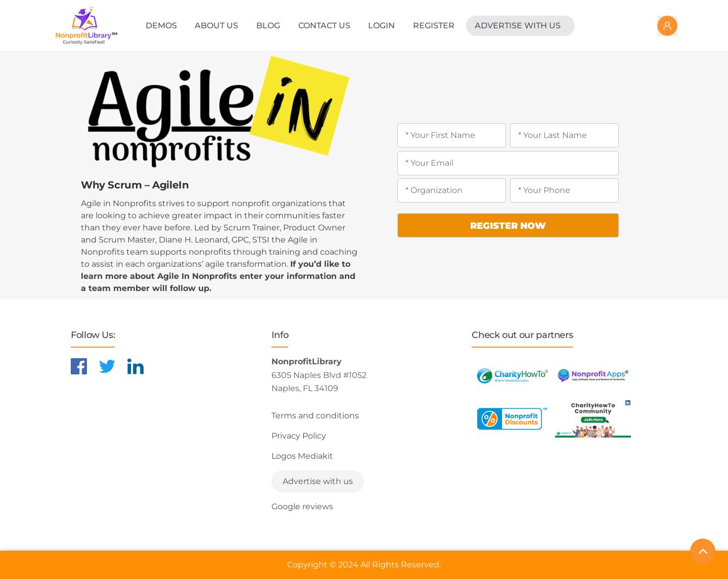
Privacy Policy (299, 436)
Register (434, 26)
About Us (216, 26)
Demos (161, 26)
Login (381, 26)
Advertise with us (518, 26)
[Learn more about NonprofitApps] (593, 376)
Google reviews (302, 506)
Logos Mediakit (302, 456)
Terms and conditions (315, 416)
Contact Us (324, 26)
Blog (268, 26)
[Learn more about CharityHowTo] (512, 376)
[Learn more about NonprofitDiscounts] (512, 419)
